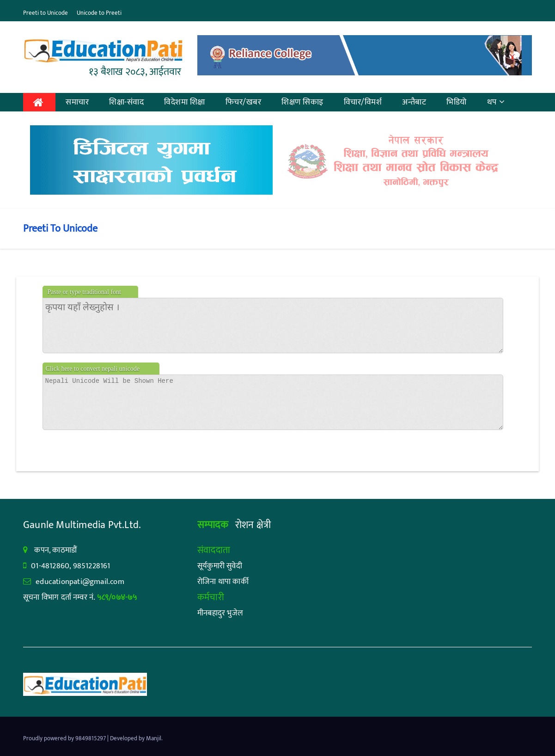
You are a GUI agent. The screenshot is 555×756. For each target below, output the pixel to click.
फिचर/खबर (244, 102)
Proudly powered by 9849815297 (65, 738)
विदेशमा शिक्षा (185, 102)
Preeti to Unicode (46, 13)
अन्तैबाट (414, 102)
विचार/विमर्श (363, 102)
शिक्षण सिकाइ (302, 102)
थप (496, 102)
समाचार (77, 102)
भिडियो (457, 102)
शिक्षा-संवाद (126, 102)
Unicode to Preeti (99, 13)
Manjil (154, 738)
